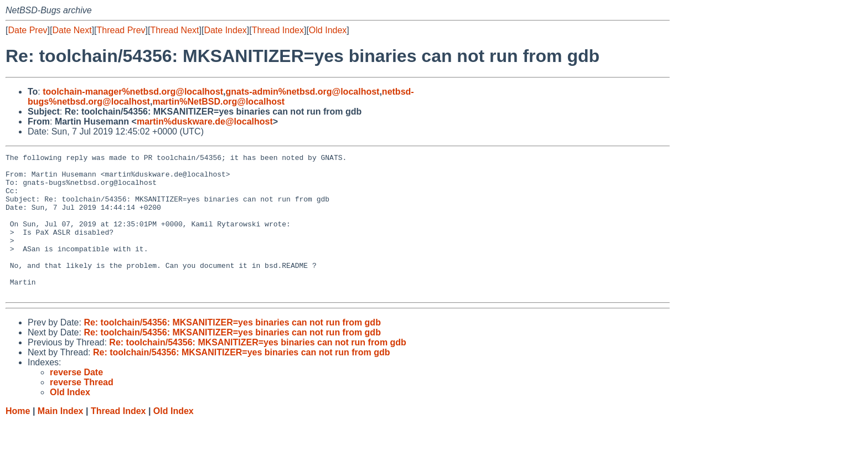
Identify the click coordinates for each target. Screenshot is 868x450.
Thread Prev (121, 30)
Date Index (225, 30)
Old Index (328, 30)
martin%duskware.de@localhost (205, 121)
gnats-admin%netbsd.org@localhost (303, 92)
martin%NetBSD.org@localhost (218, 102)
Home (18, 439)
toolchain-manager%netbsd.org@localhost (133, 92)
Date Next (72, 30)
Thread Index (278, 30)
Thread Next (174, 30)
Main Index (61, 439)
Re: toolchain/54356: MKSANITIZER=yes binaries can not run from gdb (232, 351)
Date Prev (27, 30)
